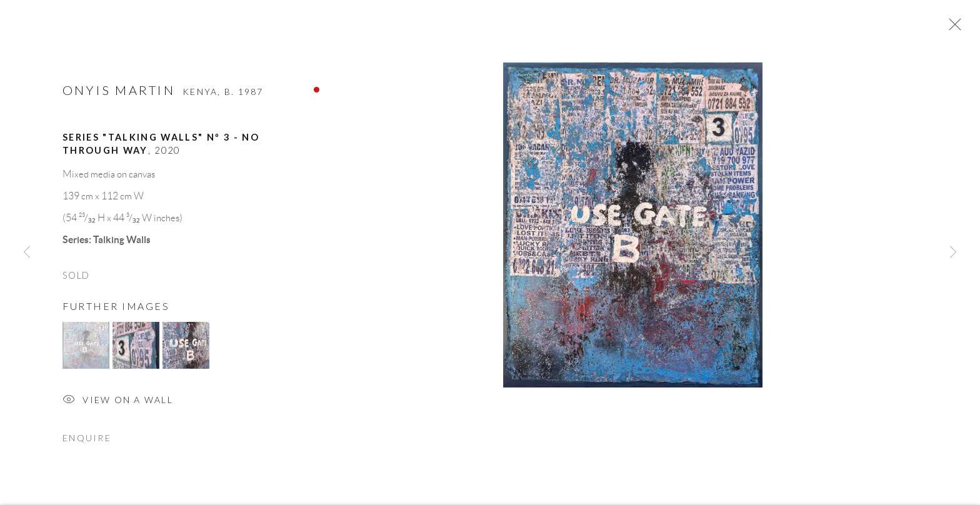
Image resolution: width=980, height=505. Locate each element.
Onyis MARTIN (119, 93)
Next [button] (953, 252)
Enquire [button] (87, 441)
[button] (86, 348)
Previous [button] (27, 252)
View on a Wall (118, 404)
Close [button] (952, 28)
